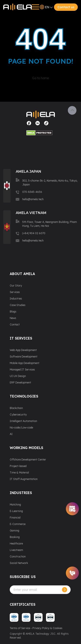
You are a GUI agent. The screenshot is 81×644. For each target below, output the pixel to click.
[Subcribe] (65, 590)
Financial (15, 518)
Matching (15, 505)
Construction (18, 556)
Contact (15, 324)
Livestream (16, 550)
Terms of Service (20, 628)
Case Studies (18, 305)
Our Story (16, 286)
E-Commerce (18, 524)
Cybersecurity (18, 415)
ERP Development (20, 382)
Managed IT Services (22, 369)
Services (15, 292)
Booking (15, 537)
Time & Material (19, 473)
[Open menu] (34, 7)
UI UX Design (18, 376)
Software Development (24, 357)
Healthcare (16, 543)
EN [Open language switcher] (46, 7)
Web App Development (23, 350)
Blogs (13, 312)
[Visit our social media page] (29, 125)
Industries (16, 299)
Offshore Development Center (28, 460)
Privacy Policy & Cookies (47, 628)
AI (11, 434)
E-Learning (16, 511)
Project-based (18, 466)
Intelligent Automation (23, 421)
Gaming (14, 530)
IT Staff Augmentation (24, 479)
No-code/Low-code (21, 427)
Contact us (66, 7)
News (13, 318)
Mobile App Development (25, 363)
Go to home (40, 78)
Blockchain (16, 408)
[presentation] (43, 602)
